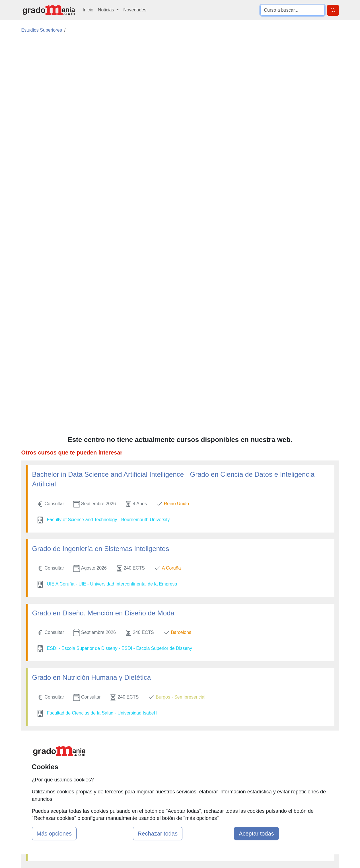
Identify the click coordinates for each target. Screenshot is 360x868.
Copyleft (224, 774)
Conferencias (174, 769)
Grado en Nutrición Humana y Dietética (92, 319)
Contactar (225, 741)
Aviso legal (226, 763)
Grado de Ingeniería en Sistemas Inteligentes (101, 190)
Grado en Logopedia (63, 383)
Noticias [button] (107, 10)
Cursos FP (172, 758)
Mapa (113, 741)
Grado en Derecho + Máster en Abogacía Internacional (115, 583)
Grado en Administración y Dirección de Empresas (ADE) (119, 632)
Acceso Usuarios (124, 774)
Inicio (88, 10)
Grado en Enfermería (64, 680)
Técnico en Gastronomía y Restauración (93, 519)
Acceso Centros (123, 785)
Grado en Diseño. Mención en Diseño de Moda (103, 255)
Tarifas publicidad (125, 763)
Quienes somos (123, 752)
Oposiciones (174, 798)
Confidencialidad (232, 752)
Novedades (135, 10)
